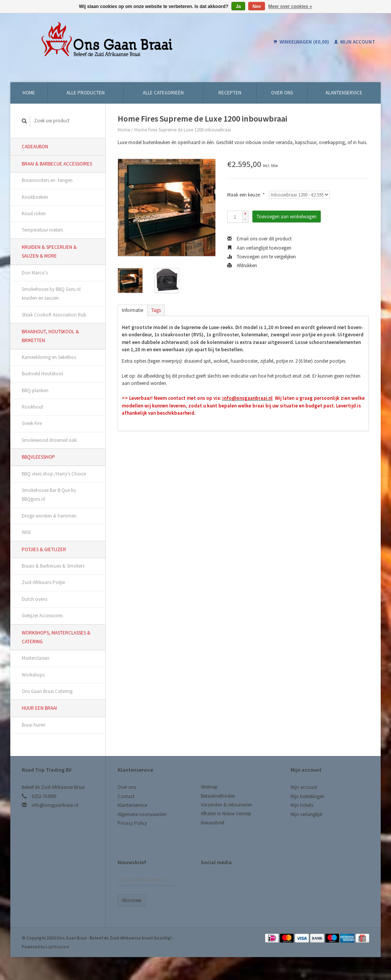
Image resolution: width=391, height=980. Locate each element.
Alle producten (86, 93)
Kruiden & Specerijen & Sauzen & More (49, 251)
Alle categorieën (163, 93)
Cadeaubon (35, 147)
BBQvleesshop (38, 457)
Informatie (132, 310)
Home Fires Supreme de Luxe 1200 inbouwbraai (183, 130)
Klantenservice (344, 93)
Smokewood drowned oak (49, 440)
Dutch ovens (35, 599)
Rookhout (32, 407)
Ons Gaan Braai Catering (47, 691)
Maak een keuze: (246, 195)
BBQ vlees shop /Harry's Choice (54, 474)
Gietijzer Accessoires (42, 616)
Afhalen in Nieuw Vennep (226, 814)
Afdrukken (242, 265)
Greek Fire (32, 423)
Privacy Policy (132, 823)
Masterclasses (36, 658)
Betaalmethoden (218, 796)
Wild (26, 532)
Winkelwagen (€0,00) (302, 42)
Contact (126, 796)
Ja (238, 6)
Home (29, 93)
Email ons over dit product (259, 239)
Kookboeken (35, 197)
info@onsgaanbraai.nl (55, 805)
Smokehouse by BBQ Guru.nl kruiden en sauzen (51, 294)
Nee (257, 6)
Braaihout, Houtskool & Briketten (50, 336)
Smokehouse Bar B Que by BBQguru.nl (49, 495)
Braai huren (34, 725)
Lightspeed (57, 947)
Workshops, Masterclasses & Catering (56, 637)
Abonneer (132, 900)
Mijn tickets (302, 805)
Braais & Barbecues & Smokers (53, 566)
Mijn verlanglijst (306, 814)
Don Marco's (35, 273)
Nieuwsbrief (212, 823)
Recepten (230, 93)
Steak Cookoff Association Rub (54, 315)
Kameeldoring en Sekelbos (49, 357)
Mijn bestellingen (308, 796)
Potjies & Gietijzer (44, 549)
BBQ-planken (35, 390)
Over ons (282, 93)
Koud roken (34, 213)
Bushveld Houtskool (42, 374)
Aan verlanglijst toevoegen (259, 248)
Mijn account (355, 42)
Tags (156, 310)
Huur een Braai (39, 708)
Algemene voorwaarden (142, 814)
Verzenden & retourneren (226, 805)
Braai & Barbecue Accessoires (57, 164)
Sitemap (209, 787)
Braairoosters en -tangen (47, 180)
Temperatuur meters (42, 230)
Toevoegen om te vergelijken (262, 257)
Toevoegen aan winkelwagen (287, 217)
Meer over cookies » (290, 6)
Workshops (33, 675)
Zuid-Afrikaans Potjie (43, 582)
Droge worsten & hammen (49, 516)
